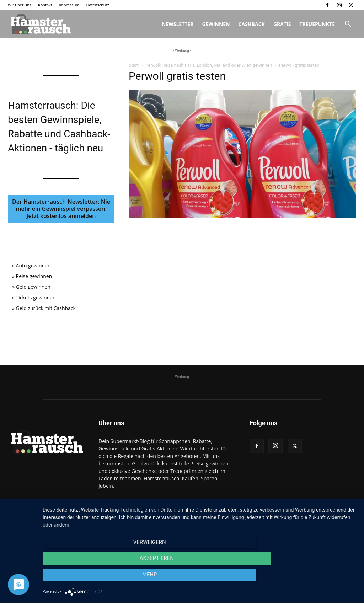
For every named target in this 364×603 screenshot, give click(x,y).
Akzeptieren (200, 578)
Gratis (282, 24)
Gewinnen (216, 24)
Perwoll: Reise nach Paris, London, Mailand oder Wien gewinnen (209, 65)
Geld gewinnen (33, 287)
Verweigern (90, 578)
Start (134, 65)
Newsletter (178, 24)
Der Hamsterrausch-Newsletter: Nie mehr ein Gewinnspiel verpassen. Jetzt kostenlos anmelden (61, 209)
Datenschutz (98, 5)
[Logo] (40, 24)
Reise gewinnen (34, 276)
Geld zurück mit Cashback (46, 308)
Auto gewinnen (33, 265)
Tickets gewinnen (36, 297)
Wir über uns (20, 5)
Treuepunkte (317, 24)
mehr (310, 578)
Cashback (252, 24)
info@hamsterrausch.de (165, 501)
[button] (348, 25)
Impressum (69, 5)
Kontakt (45, 5)
